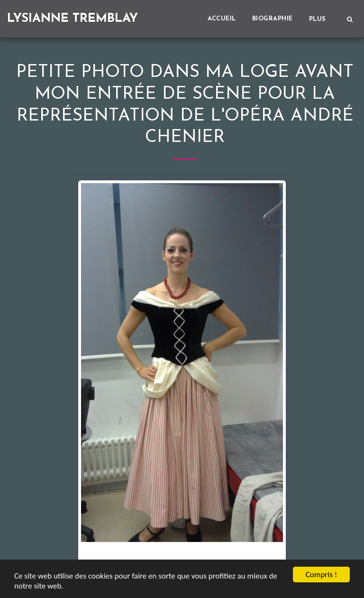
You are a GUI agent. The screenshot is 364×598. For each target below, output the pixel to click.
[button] (350, 19)
